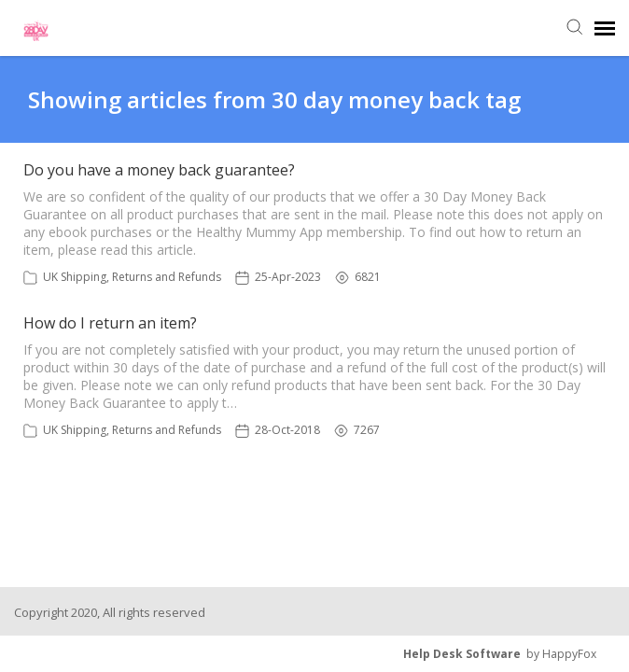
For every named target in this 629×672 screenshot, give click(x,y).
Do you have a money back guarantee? (159, 170)
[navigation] (605, 28)
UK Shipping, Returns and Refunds (132, 277)
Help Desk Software (462, 654)
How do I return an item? (110, 323)
